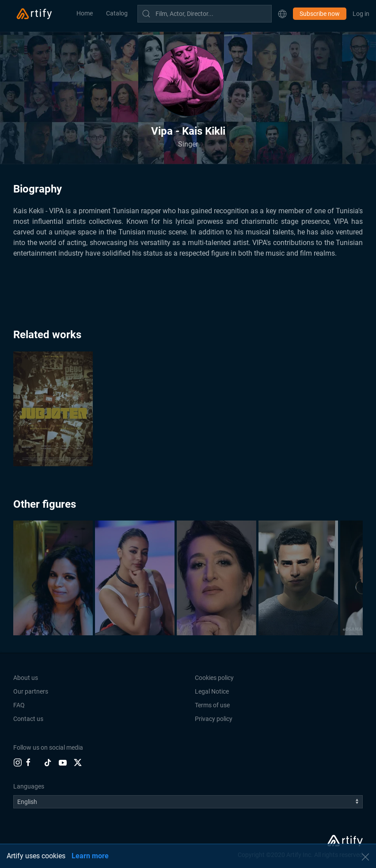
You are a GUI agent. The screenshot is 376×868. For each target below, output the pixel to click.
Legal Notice (212, 691)
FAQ (19, 705)
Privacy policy (214, 719)
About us (26, 678)
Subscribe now (320, 14)
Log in (361, 14)
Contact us (28, 719)
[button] (282, 14)
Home (85, 13)
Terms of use (212, 705)
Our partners (31, 691)
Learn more (90, 856)
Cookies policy (214, 678)
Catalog (117, 13)
